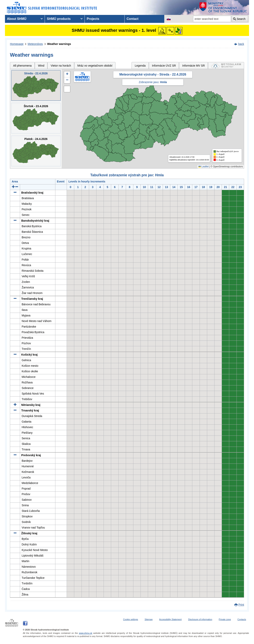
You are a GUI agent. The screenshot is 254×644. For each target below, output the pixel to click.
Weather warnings (59, 44)
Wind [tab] (41, 66)
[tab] (226, 65)
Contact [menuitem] (133, 19)
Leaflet (203, 167)
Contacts (242, 619)
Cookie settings (130, 619)
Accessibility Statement (170, 619)
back (241, 44)
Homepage (17, 44)
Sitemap (149, 619)
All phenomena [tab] (22, 66)
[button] (67, 74)
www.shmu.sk (85, 633)
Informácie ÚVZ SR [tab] (164, 66)
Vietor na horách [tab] (61, 66)
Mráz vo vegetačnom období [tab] (95, 66)
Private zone (225, 619)
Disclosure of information (200, 619)
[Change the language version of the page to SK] (169, 19)
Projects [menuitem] (93, 19)
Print (241, 605)
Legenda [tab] (140, 66)
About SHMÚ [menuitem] (17, 19)
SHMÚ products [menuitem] (59, 19)
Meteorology (35, 44)
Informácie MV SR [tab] (193, 66)
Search (241, 19)
